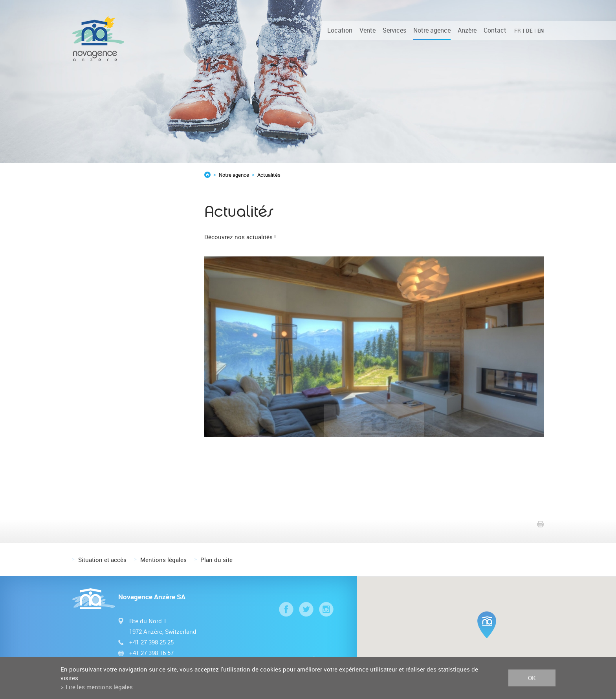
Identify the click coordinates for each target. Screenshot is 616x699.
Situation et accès (102, 560)
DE (529, 31)
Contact (495, 30)
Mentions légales (163, 560)
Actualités (269, 175)
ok (532, 678)
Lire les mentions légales (99, 687)
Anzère (467, 30)
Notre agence (432, 30)
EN (541, 31)
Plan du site (216, 560)
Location (340, 30)
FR (518, 31)
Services (394, 30)
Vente (368, 30)
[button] (487, 625)
